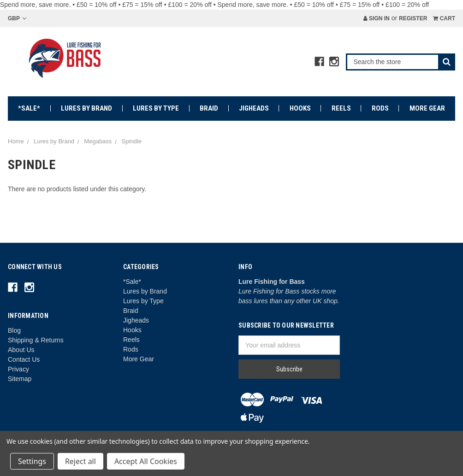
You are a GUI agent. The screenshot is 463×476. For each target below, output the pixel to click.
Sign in (377, 18)
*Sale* (29, 108)
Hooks (300, 108)
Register (413, 18)
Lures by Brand (86, 108)
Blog (14, 330)
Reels (341, 108)
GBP (17, 18)
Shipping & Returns (36, 340)
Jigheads (254, 108)
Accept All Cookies (146, 461)
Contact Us (24, 359)
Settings (32, 461)
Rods (380, 108)
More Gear (427, 108)
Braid (209, 108)
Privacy (18, 369)
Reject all (80, 461)
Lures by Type (156, 108)
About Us (21, 350)
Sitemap (20, 379)
